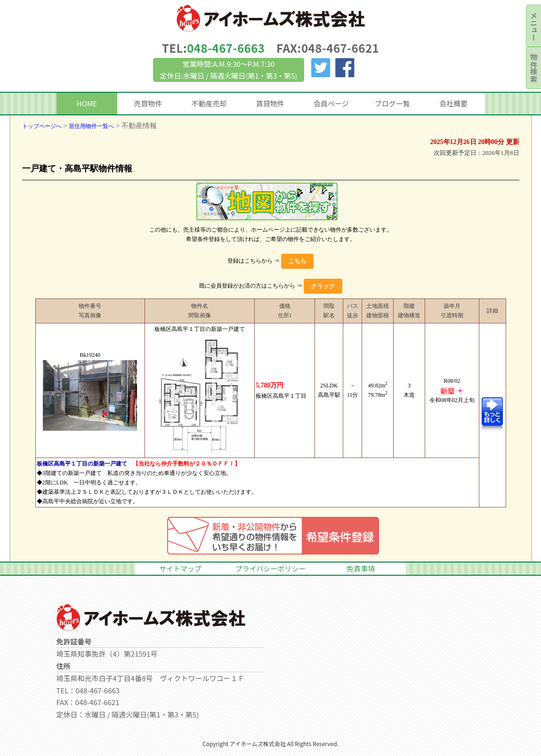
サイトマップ (180, 568)
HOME (87, 103)
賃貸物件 (270, 103)
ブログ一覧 (392, 103)
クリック (323, 286)
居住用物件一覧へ (91, 126)
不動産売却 (209, 103)
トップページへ (42, 126)
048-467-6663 (226, 48)
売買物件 (148, 103)
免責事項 (361, 568)
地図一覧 (267, 201)
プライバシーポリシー (271, 568)
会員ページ (331, 103)
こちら (297, 261)
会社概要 (453, 103)
